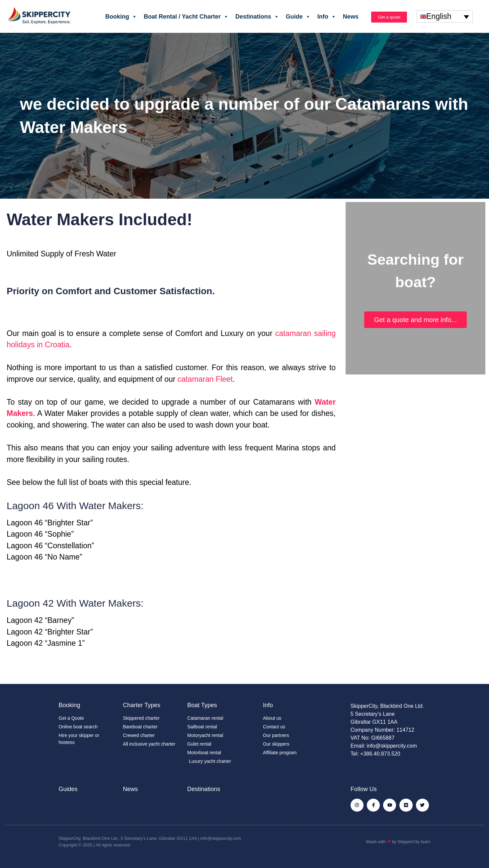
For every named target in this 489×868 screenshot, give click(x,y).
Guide (298, 17)
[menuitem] (445, 16)
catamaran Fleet (205, 379)
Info (327, 17)
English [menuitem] (439, 17)
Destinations (257, 17)
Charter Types (142, 705)
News (351, 17)
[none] (445, 16)
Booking (121, 17)
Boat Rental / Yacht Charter (186, 17)
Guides (68, 789)
